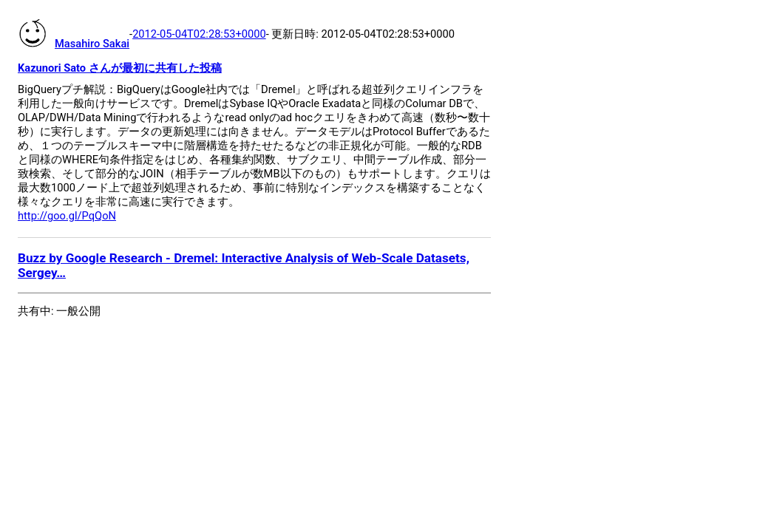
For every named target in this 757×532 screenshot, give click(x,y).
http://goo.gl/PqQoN (67, 216)
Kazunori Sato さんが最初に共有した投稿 (120, 68)
